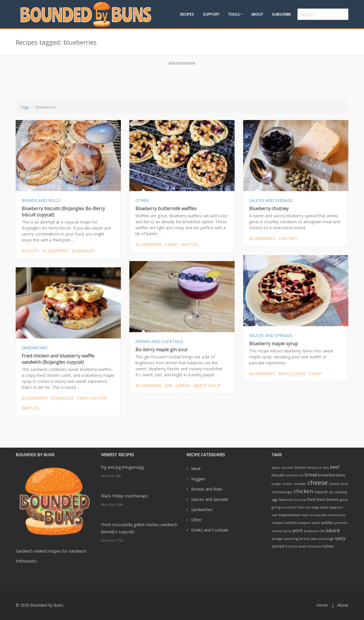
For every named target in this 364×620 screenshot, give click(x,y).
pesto (316, 523)
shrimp (304, 539)
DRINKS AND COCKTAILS (159, 341)
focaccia (300, 500)
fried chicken (92, 398)
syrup (171, 244)
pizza (288, 531)
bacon (300, 467)
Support (211, 14)
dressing (341, 492)
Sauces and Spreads (210, 499)
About (257, 14)
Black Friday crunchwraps (124, 496)
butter (288, 484)
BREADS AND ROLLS (41, 200)
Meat (196, 469)
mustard (278, 523)
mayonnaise (289, 515)
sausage (277, 539)
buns (341, 475)
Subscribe (281, 14)
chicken (303, 491)
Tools (234, 14)
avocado (288, 468)
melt (305, 515)
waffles (190, 244)
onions (291, 522)
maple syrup (292, 374)
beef (335, 467)
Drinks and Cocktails (210, 530)
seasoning (291, 539)
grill (274, 507)
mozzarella (318, 515)
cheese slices (338, 484)
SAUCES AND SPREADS (271, 200)
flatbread (286, 500)
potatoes (311, 531)
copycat (321, 492)
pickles (327, 522)
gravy (344, 500)
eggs (275, 500)
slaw (314, 539)
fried (311, 499)
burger (277, 484)
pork (298, 530)
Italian (324, 507)
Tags (24, 107)
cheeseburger (282, 492)
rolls (321, 531)
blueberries (56, 251)
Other (196, 520)
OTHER (142, 200)
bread (311, 475)
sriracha (291, 546)
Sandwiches (202, 510)
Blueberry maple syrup (274, 344)
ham (301, 507)
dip (331, 492)
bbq (326, 468)
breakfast (327, 475)
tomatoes (314, 546)
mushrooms (337, 515)
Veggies (198, 479)
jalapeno (336, 507)
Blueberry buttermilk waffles (166, 208)
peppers (305, 523)
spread (278, 546)
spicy (340, 538)
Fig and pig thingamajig (122, 467)
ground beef (288, 507)
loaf (274, 515)
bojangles (83, 251)
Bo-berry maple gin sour (162, 350)
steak (302, 546)
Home (322, 605)
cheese (318, 482)
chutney (288, 238)
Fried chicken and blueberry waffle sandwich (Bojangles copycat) (58, 359)
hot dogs (312, 507)
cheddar (300, 484)
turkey (328, 546)
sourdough (326, 539)
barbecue (314, 468)
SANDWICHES (35, 348)
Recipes (187, 14)
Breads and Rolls (207, 489)
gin (168, 386)
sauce (333, 530)
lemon (183, 386)
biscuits (30, 251)
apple (276, 468)
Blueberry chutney (269, 208)
